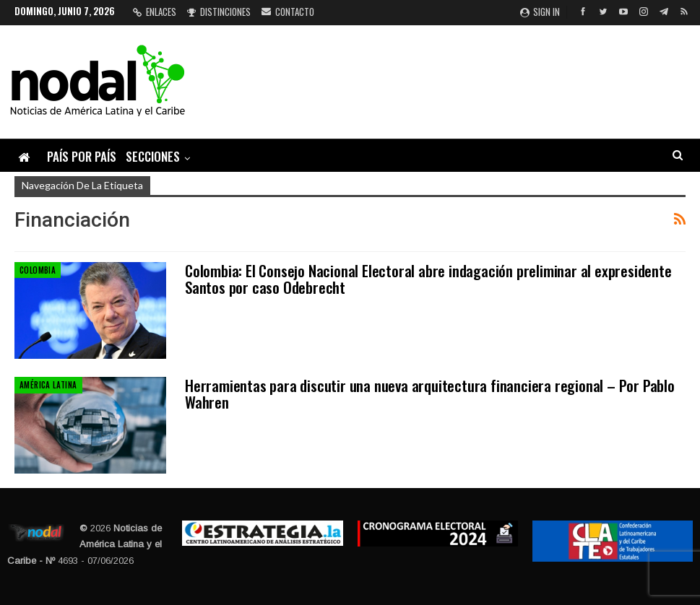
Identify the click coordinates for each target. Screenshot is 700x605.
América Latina (48, 385)
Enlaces (155, 12)
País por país (82, 156)
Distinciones (219, 12)
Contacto (288, 12)
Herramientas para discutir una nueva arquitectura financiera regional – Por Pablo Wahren (430, 393)
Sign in (540, 12)
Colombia (38, 270)
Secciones (153, 156)
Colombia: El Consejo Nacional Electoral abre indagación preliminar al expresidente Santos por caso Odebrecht (428, 279)
